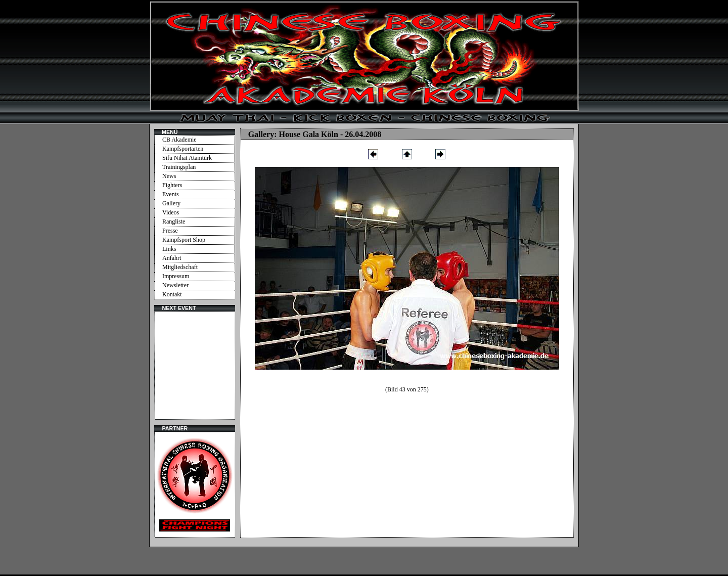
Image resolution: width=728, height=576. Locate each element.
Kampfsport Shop (184, 240)
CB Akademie (179, 140)
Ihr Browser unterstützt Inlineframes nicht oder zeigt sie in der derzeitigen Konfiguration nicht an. (195, 366)
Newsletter (175, 285)
